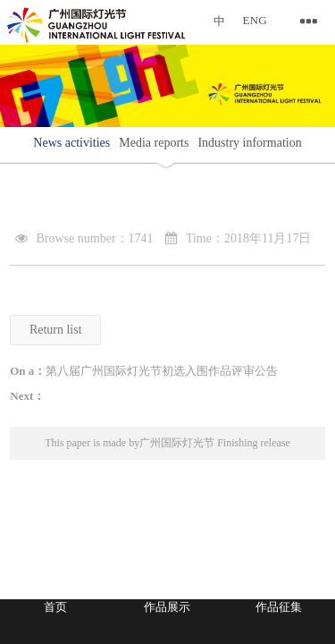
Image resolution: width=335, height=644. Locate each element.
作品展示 (167, 607)
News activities (71, 143)
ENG (255, 20)
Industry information (249, 143)
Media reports (154, 143)
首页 (55, 607)
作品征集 (279, 607)
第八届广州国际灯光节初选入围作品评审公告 (162, 371)
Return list (56, 330)
